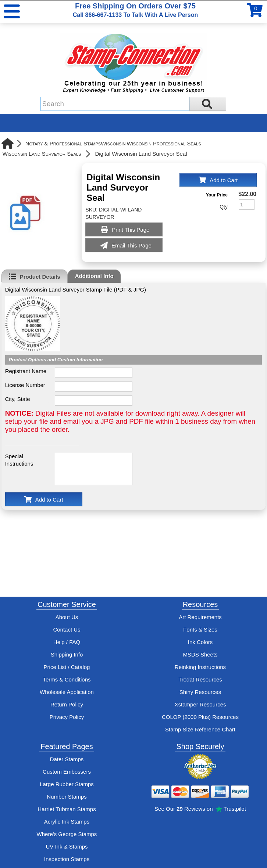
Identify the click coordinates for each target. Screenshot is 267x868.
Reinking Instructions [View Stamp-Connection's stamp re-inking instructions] (200, 667)
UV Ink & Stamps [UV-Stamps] (67, 847)
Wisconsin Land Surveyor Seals (42, 154)
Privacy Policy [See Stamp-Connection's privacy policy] (67, 717)
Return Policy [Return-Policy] (67, 704)
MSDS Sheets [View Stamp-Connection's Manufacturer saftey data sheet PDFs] (200, 654)
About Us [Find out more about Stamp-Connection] (67, 617)
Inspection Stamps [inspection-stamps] (67, 859)
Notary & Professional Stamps (63, 143)
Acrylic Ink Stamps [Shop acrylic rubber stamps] (67, 822)
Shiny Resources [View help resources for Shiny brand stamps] (200, 692)
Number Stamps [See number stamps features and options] (67, 797)
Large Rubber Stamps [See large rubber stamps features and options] (67, 784)
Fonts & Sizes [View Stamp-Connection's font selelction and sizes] (200, 630)
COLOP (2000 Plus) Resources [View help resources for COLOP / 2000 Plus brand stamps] (200, 717)
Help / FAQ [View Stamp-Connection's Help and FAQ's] (67, 642)
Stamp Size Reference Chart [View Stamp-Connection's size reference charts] (200, 729)
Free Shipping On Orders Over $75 (135, 10)
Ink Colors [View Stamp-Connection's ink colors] (200, 642)
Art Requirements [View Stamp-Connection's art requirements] (200, 617)
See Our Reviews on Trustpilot (200, 809)
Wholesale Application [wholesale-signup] (67, 692)
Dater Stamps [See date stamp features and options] (67, 759)
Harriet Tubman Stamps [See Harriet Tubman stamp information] (67, 809)
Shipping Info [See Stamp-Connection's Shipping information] (67, 654)
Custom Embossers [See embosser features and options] (67, 772)
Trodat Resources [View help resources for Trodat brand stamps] (200, 679)
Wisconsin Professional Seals (164, 143)
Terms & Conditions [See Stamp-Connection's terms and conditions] (67, 679)
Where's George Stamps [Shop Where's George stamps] (67, 834)
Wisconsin (113, 143)
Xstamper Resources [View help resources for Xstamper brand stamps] (200, 704)
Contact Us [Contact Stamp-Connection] (67, 630)
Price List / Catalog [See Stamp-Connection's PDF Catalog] (67, 667)
